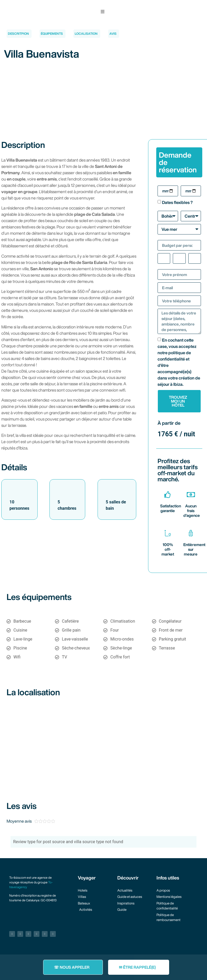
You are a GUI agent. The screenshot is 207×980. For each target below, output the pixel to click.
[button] (103, 12)
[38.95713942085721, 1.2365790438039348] (103, 742)
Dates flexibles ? (177, 202)
